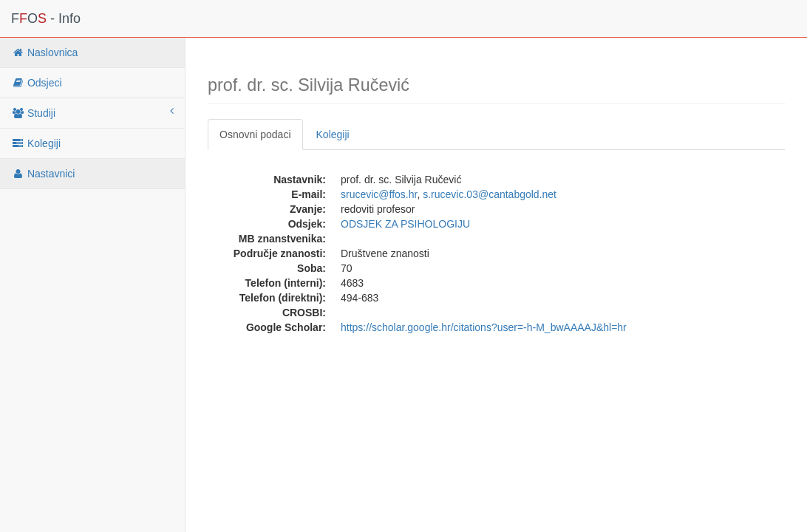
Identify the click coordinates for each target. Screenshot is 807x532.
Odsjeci (37, 83)
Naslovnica (44, 52)
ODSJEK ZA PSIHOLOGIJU (405, 224)
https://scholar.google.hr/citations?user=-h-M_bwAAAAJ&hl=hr (484, 327)
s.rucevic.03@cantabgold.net (490, 194)
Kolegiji (36, 143)
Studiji (92, 112)
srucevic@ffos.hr (379, 194)
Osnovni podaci (255, 134)
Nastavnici (43, 174)
